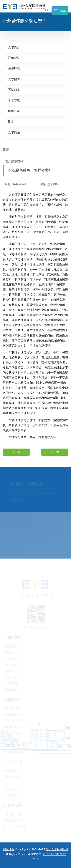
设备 (11, 121)
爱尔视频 (14, 132)
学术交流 (14, 100)
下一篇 (55, 452)
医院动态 (14, 90)
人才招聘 (14, 79)
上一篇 (16, 452)
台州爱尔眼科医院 (57, 849)
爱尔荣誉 (14, 58)
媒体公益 (14, 111)
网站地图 (9, 849)
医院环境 (14, 68)
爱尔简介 (14, 47)
